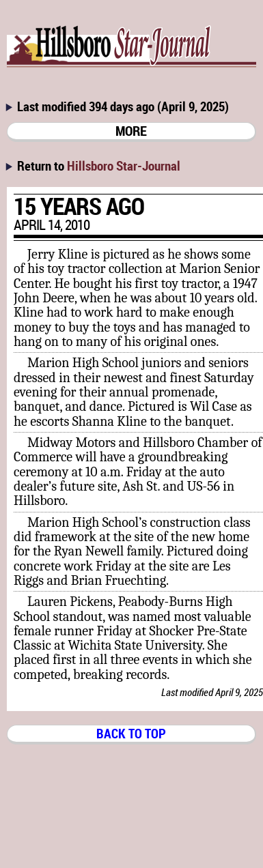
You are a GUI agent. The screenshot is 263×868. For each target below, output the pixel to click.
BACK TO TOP (131, 733)
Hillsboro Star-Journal (124, 165)
